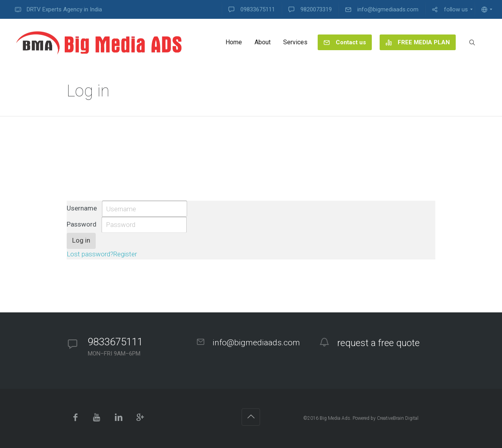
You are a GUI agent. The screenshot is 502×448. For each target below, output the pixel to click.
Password (82, 224)
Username (82, 208)
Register (125, 254)
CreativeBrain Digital (398, 418)
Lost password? (90, 254)
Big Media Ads (335, 418)
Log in (81, 240)
